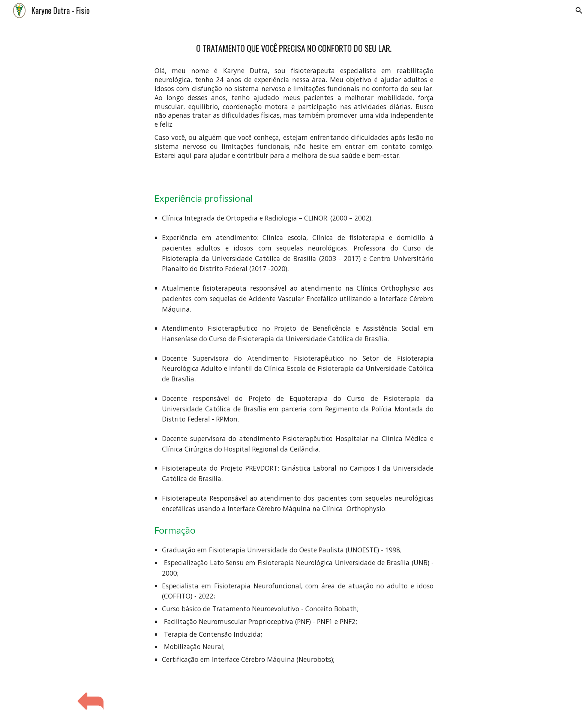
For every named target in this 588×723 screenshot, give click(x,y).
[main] (294, 46)
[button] (579, 10)
